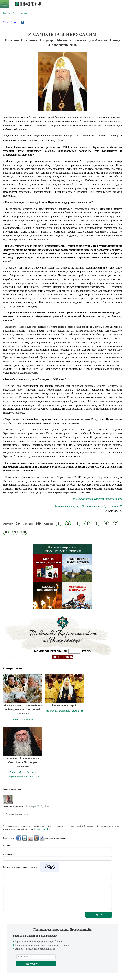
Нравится (14, 22)
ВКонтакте (25, 838)
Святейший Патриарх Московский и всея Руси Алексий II (88, 506)
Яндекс (30, 838)
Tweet (6, 22)
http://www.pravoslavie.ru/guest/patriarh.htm (97, 499)
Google (42, 838)
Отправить (99, 915)
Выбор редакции (20, 13)
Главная (7, 13)
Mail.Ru (36, 838)
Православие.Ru (41, 829)
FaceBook (19, 838)
